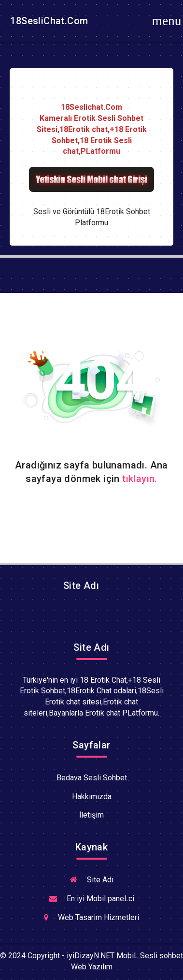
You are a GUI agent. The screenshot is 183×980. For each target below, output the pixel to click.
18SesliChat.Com (48, 21)
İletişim (91, 815)
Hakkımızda (92, 797)
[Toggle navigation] (167, 21)
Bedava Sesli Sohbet (92, 778)
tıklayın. (140, 479)
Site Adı (80, 585)
